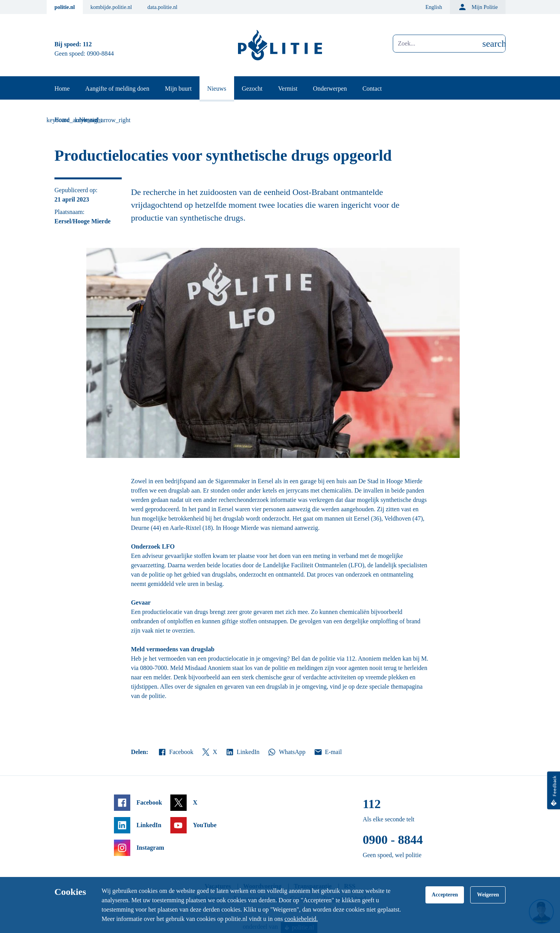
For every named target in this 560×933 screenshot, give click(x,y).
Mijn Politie (478, 7)
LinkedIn (242, 752)
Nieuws (217, 89)
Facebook (175, 752)
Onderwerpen (330, 89)
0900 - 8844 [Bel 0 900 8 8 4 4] (393, 840)
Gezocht (252, 89)
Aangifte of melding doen (117, 89)
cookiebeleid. (301, 919)
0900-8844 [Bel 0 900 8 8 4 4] (101, 53)
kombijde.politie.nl (111, 7)
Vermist (288, 89)
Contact (372, 89)
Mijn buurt (178, 89)
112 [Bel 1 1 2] (87, 44)
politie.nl (65, 7)
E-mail (328, 752)
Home (62, 89)
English (434, 7)
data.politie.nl (162, 7)
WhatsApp (286, 752)
